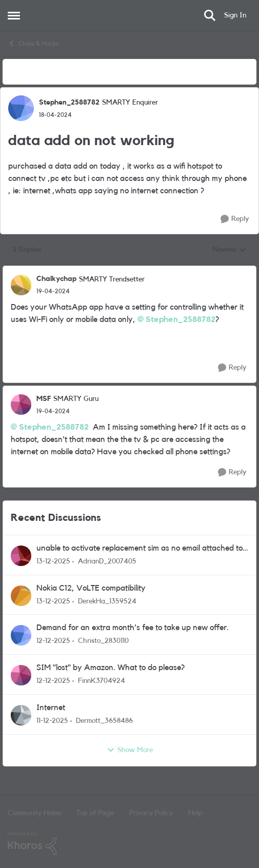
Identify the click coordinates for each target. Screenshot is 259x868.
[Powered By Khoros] (129, 843)
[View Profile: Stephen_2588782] (21, 108)
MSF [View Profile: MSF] (44, 399)
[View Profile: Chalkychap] (21, 285)
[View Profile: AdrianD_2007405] (21, 556)
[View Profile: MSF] (21, 405)
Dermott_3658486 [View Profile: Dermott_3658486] (104, 721)
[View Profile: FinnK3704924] (21, 675)
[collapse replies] (129, 271)
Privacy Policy (151, 813)
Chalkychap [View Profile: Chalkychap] (56, 279)
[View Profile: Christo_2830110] (21, 635)
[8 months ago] (53, 562)
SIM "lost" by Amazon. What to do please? (111, 668)
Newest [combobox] (230, 251)
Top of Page (95, 813)
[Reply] (235, 219)
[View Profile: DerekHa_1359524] (21, 596)
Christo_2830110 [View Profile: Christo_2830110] (103, 641)
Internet (51, 708)
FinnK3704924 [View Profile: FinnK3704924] (102, 681)
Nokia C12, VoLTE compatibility (91, 588)
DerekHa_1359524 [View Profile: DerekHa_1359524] (107, 601)
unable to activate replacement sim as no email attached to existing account (140, 549)
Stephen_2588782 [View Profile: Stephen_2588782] (69, 103)
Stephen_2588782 (181, 319)
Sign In (235, 15)
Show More (130, 750)
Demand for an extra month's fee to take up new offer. (133, 628)
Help (195, 813)
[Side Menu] (14, 15)
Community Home (34, 813)
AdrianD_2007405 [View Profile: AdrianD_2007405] (107, 561)
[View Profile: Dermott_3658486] (21, 715)
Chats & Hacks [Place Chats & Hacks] (33, 44)
